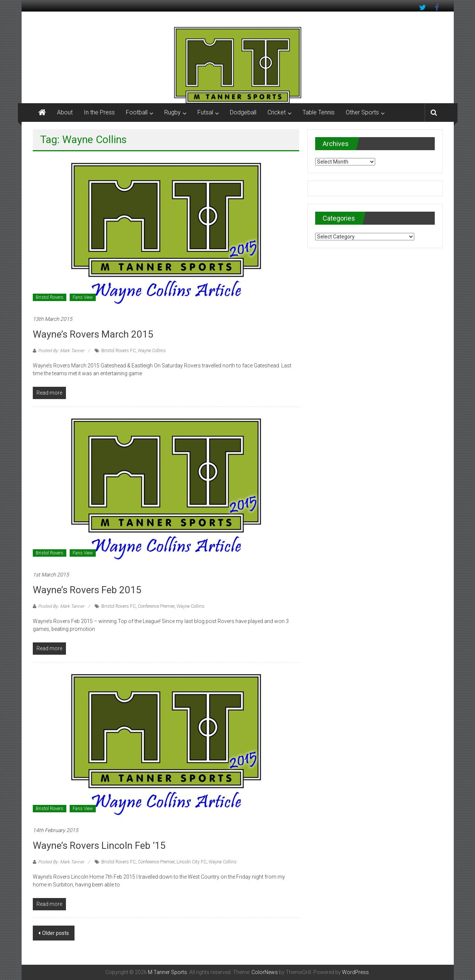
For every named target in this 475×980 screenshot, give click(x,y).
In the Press (99, 112)
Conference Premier (156, 606)
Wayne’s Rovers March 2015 (93, 334)
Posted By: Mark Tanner (61, 351)
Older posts (56, 933)
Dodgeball (243, 112)
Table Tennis (319, 112)
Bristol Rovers (50, 297)
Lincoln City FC (191, 862)
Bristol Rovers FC (118, 351)
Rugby (172, 112)
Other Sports (362, 112)
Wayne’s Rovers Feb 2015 (87, 590)
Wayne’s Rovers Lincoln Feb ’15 (99, 845)
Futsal (205, 112)
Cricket (277, 112)
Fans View (83, 297)
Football (137, 112)
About (65, 112)
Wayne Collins (152, 351)
